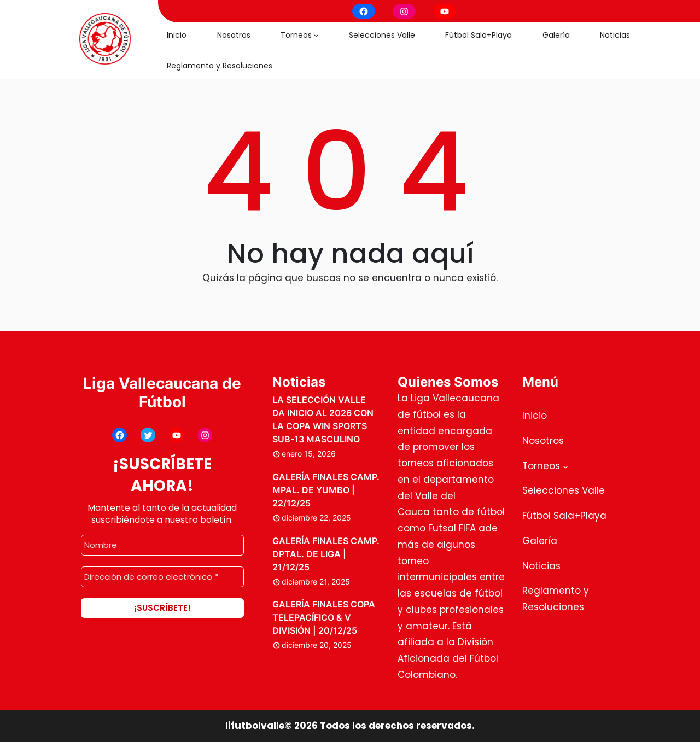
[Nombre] (162, 545)
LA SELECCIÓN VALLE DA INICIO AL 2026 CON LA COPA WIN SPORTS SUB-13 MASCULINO (323, 419)
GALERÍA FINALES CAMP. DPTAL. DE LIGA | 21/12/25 (326, 554)
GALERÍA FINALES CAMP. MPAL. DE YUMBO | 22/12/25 (326, 490)
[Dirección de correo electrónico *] (162, 577)
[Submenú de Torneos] (316, 35)
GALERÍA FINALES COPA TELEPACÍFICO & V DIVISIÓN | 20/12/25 (324, 617)
